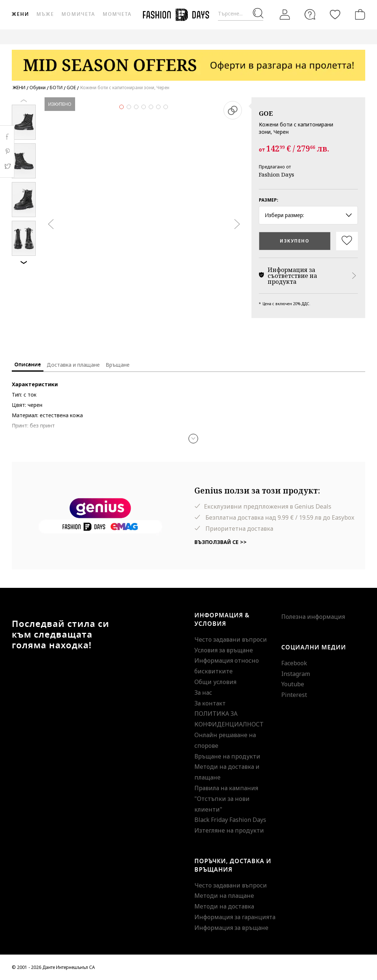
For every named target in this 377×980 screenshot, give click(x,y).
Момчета (117, 14)
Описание (28, 365)
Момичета (78, 14)
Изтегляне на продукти (229, 830)
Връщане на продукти (227, 756)
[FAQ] (310, 14)
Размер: (269, 200)
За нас (203, 693)
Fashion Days (276, 174)
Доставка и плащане (73, 365)
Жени (20, 14)
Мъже (45, 14)
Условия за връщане (224, 650)
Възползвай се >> (221, 542)
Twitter (7, 166)
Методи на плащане (224, 896)
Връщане (118, 365)
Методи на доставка (224, 906)
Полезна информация (313, 617)
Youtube (293, 684)
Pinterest (294, 695)
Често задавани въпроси (231, 639)
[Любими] (335, 14)
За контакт (210, 703)
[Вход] (285, 15)
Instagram (296, 674)
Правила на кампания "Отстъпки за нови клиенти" (226, 799)
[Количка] (359, 14)
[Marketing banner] (188, 62)
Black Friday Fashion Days (230, 820)
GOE (266, 113)
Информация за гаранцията (235, 917)
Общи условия (215, 682)
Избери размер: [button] (308, 215)
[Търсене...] (241, 14)
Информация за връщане (231, 928)
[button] (193, 439)
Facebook (294, 663)
